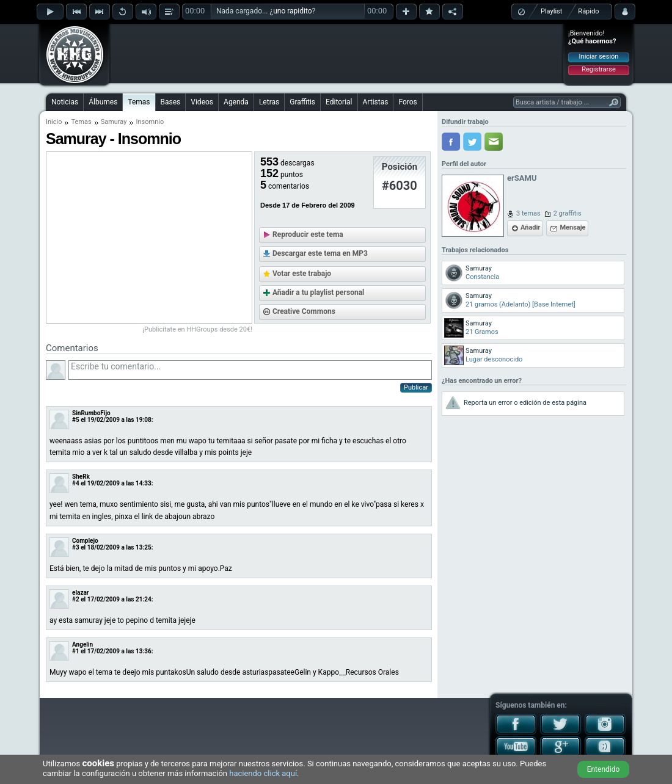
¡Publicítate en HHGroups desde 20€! (197, 329)
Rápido (588, 11)
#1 (76, 651)
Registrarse (598, 69)
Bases (171, 102)
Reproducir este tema (308, 234)
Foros (407, 102)
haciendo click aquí (263, 773)
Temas (139, 102)
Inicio (54, 122)
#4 (76, 483)
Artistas (376, 102)
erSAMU (522, 178)
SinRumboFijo (91, 413)
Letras (269, 102)
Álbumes (103, 102)
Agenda (236, 102)
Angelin (82, 644)
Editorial (339, 102)
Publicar (416, 387)
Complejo (85, 541)
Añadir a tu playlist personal (318, 292)
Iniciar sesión (599, 56)
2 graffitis (568, 213)
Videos (202, 102)
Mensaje (572, 227)
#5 (76, 420)
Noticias (65, 102)
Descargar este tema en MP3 (320, 253)
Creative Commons (304, 311)
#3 (76, 547)
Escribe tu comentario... (250, 370)
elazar (81, 593)
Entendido (604, 769)
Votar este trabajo (302, 274)
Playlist (551, 11)
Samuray (114, 122)
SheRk (81, 477)
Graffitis (302, 102)
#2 (76, 599)
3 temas (528, 213)
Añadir (530, 227)
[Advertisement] (337, 53)
